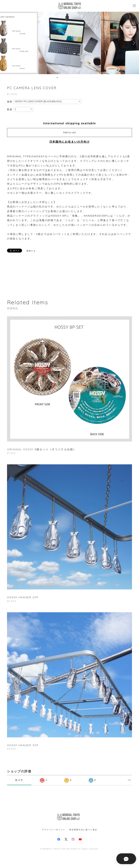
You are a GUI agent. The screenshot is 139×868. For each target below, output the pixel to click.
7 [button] (72, 77)
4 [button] (65, 77)
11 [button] (83, 77)
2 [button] (60, 77)
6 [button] (70, 77)
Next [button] (133, 43)
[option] (69, 43)
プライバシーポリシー (53, 830)
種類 (10, 102)
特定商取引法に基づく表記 (83, 830)
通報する (31, 251)
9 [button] (78, 77)
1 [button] (57, 77)
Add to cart (69, 133)
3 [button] (62, 77)
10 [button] (80, 77)
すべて (19, 780)
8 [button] (75, 77)
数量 (10, 109)
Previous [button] (6, 43)
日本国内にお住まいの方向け (70, 142)
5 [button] (67, 77)
